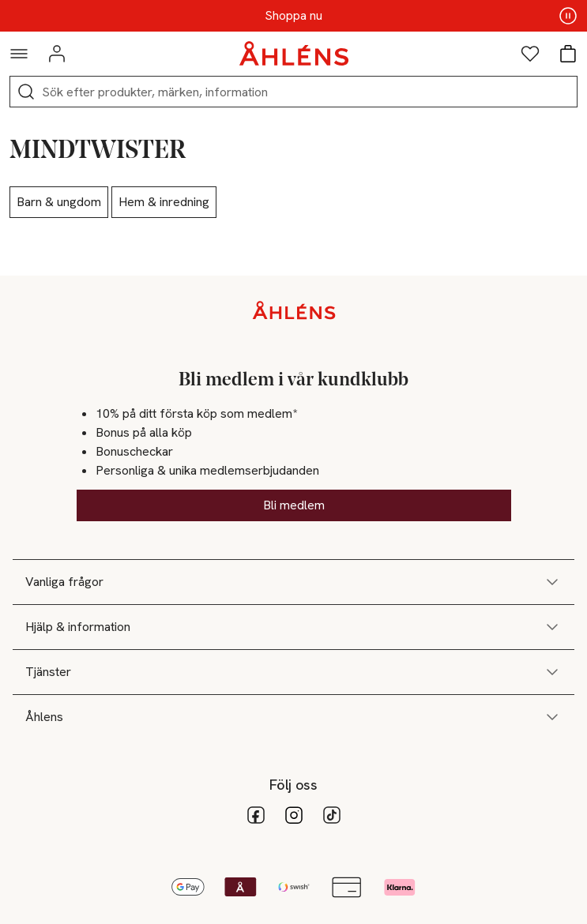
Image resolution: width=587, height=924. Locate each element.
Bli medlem (294, 505)
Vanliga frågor (293, 582)
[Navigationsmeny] (19, 54)
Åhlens (293, 717)
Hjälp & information (293, 627)
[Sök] (26, 92)
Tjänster (293, 672)
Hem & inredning (164, 202)
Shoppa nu (293, 16)
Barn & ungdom (59, 202)
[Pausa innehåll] (568, 16)
